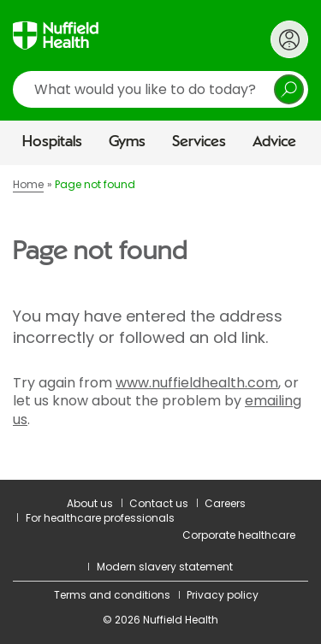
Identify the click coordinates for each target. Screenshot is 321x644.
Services (199, 142)
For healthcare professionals (100, 518)
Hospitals (52, 142)
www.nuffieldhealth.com (197, 383)
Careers (225, 503)
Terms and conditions (112, 595)
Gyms (127, 142)
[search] (160, 89)
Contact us (159, 503)
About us (90, 503)
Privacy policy (223, 595)
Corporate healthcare (239, 535)
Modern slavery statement (165, 567)
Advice (274, 142)
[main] (160, 322)
